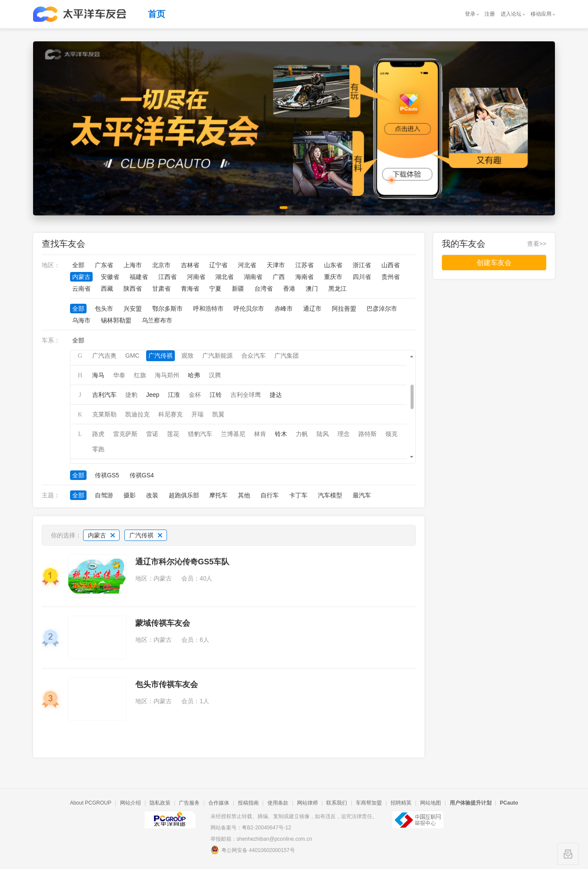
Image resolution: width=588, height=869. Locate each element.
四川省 (362, 277)
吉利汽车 (104, 395)
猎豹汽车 (200, 434)
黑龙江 (337, 289)
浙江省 (362, 265)
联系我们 (337, 803)
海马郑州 (167, 375)
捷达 (276, 395)
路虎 (98, 434)
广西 (279, 277)
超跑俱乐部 (184, 495)
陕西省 (133, 289)
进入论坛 (511, 14)
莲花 (173, 434)
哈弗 (194, 375)
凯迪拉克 (137, 414)
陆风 (323, 434)
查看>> (537, 244)
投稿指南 (248, 803)
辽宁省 (218, 265)
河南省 (196, 277)
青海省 (190, 289)
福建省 (139, 277)
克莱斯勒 (104, 414)
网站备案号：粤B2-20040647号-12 (251, 828)
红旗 (140, 375)
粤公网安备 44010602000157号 (253, 850)
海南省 (304, 277)
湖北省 (224, 277)
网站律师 (307, 803)
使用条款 (278, 803)
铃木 (281, 434)
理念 (344, 434)
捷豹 (131, 395)
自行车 (270, 495)
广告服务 (189, 803)
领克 (391, 434)
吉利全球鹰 (246, 395)
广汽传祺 (160, 356)
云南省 (81, 289)
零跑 (98, 449)
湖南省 (253, 277)
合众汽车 (254, 356)
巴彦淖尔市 (382, 309)
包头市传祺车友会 (167, 684)
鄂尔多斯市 (167, 309)
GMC (132, 356)
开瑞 (197, 414)
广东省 (104, 265)
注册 (490, 14)
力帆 (302, 434)
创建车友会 (494, 263)
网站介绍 (130, 803)
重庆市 (333, 277)
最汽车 (362, 495)
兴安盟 (133, 309)
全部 (78, 265)
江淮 (174, 395)
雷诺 (152, 434)
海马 (98, 375)
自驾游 (104, 495)
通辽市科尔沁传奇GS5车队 (182, 562)
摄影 (130, 495)
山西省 (391, 265)
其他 (244, 495)
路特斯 (367, 434)
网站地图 (431, 803)
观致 (187, 356)
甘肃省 (161, 289)
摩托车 (218, 495)
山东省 (333, 265)
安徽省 (110, 277)
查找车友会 (63, 244)
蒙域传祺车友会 (163, 623)
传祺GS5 (107, 475)
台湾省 (264, 289)
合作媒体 (219, 803)
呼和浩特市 (208, 309)
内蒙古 (81, 277)
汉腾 (215, 375)
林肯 (260, 434)
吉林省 (190, 265)
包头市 (104, 309)
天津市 (276, 265)
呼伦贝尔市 (249, 309)
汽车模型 (330, 495)
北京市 (161, 265)
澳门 (312, 289)
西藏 (107, 289)
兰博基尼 (233, 434)
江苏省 (304, 265)
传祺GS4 (142, 475)
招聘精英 (401, 803)
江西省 (167, 277)
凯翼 (218, 414)
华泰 (119, 375)
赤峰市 (284, 309)
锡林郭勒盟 (116, 320)
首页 (157, 14)
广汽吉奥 (104, 356)
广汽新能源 (217, 356)
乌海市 (81, 320)
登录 (470, 14)
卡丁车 (298, 495)
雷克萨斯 (125, 434)
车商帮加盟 (369, 803)
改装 (152, 495)
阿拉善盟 (344, 309)
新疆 (238, 289)
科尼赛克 (170, 414)
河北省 (247, 265)
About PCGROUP (91, 803)
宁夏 (215, 289)
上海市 (133, 265)
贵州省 (391, 277)
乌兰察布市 (157, 320)
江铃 (216, 395)
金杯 (195, 395)
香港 (289, 289)
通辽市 (312, 309)
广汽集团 (287, 356)
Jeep (153, 395)
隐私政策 (160, 803)
